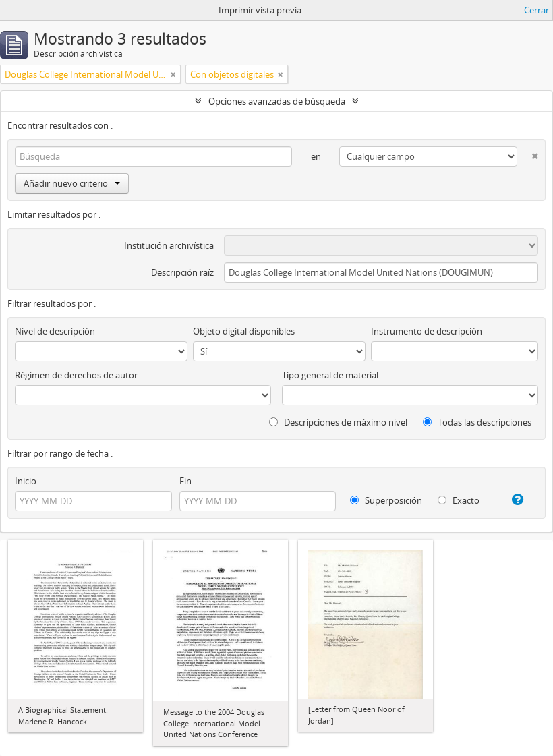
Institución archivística (169, 245)
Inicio (26, 481)
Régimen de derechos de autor (76, 375)
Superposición (386, 500)
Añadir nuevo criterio (72, 183)
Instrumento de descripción (427, 331)
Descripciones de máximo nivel (338, 422)
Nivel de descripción (55, 331)
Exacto (459, 500)
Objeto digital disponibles (244, 331)
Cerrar (536, 10)
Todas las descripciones (477, 422)
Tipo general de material (330, 375)
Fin (185, 481)
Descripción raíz (182, 272)
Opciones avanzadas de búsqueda (277, 101)
